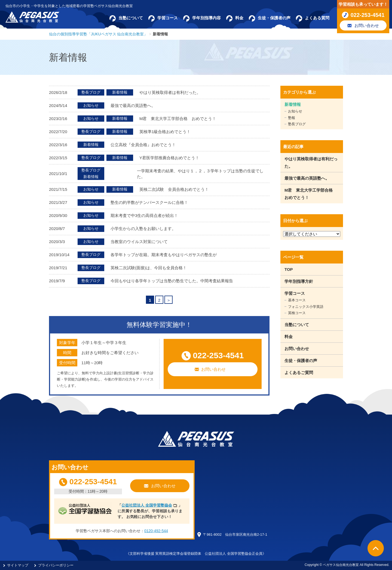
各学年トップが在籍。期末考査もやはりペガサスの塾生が (164, 255)
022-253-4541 (218, 355)
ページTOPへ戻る (376, 548)
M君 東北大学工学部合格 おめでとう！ (178, 119)
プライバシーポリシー (56, 565)
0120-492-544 (156, 531)
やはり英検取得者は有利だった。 (170, 92)
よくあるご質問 (299, 373)
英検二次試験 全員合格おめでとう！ (174, 189)
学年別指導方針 (299, 281)
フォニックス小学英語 (306, 307)
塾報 (292, 118)
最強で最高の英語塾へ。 (133, 105)
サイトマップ (18, 565)
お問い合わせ (213, 369)
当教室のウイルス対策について (139, 242)
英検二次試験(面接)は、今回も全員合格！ (149, 268)
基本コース (297, 300)
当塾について (297, 325)
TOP (289, 269)
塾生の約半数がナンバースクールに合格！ (149, 202)
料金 (289, 337)
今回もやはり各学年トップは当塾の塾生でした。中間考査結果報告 (172, 281)
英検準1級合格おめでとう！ (165, 132)
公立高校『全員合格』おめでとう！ (143, 145)
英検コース (297, 313)
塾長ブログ (297, 124)
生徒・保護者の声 (301, 361)
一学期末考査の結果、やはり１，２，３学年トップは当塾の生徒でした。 (200, 174)
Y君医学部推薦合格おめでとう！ (169, 158)
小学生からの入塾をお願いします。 (143, 229)
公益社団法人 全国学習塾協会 (147, 505)
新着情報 (293, 104)
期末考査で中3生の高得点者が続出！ (144, 215)
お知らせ (295, 111)
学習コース (295, 293)
